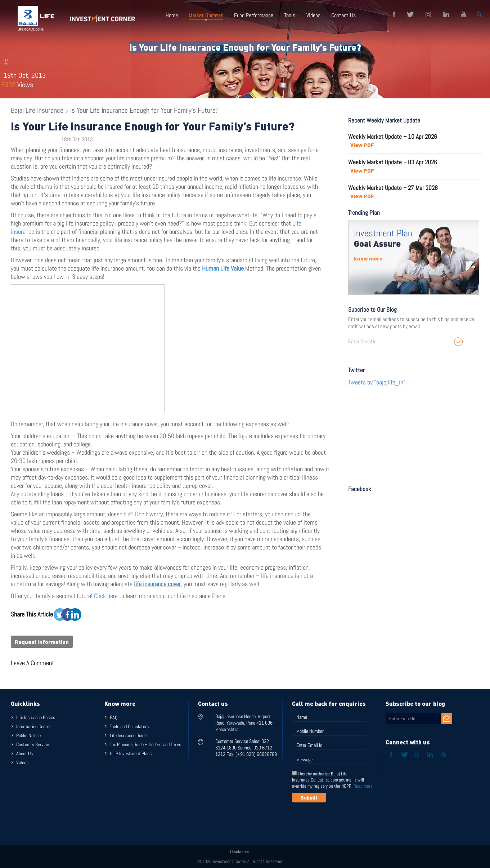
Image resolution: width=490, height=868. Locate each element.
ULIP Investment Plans (131, 753)
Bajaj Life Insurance (37, 110)
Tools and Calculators (129, 726)
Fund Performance (254, 15)
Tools (290, 15)
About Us (24, 753)
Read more (363, 786)
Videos (313, 15)
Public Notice (28, 735)
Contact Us (343, 15)
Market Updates (206, 15)
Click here (107, 596)
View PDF (362, 145)
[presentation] (347, 820)
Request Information (42, 642)
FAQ (114, 717)
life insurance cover (157, 584)
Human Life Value (223, 268)
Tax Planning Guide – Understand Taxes (145, 744)
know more (368, 258)
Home (172, 15)
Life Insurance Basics (36, 717)
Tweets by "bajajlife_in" (377, 382)
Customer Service (33, 744)
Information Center (33, 726)
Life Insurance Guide (128, 735)
